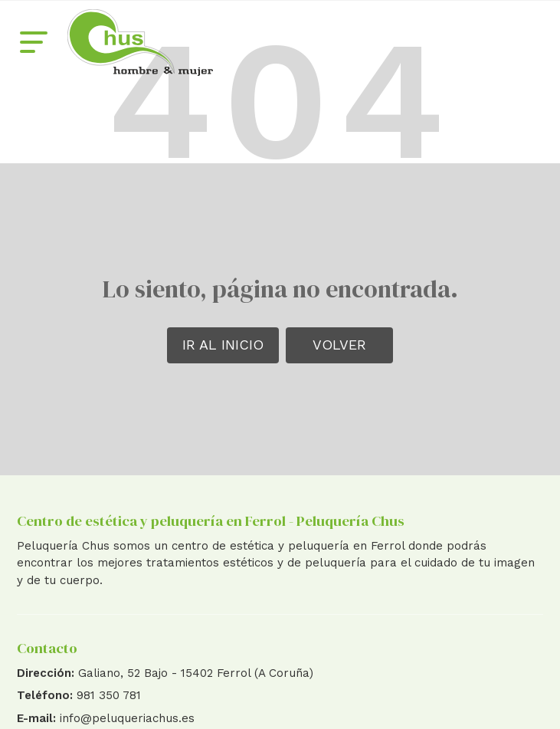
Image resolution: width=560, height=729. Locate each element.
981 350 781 (109, 695)
